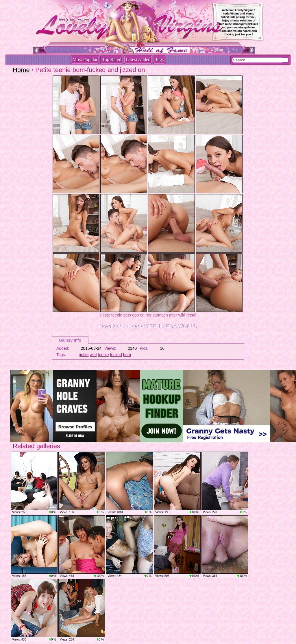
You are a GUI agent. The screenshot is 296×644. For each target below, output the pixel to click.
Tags (159, 59)
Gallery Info (70, 340)
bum (127, 355)
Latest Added (138, 59)
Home (21, 70)
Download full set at (148, 326)
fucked (116, 355)
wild (93, 355)
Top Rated (112, 59)
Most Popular (85, 59)
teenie (103, 355)
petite (84, 355)
